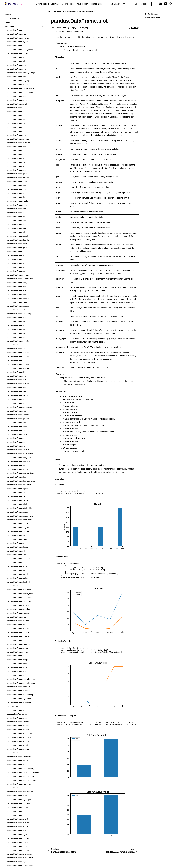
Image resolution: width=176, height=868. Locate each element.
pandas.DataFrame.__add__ (18, 182)
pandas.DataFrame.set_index (19, 531)
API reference (68, 4)
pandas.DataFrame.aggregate (19, 298)
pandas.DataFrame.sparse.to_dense (21, 780)
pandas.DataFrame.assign (17, 648)
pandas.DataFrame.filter (16, 493)
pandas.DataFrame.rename (18, 512)
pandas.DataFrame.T (15, 640)
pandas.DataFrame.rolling (17, 310)
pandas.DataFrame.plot (17, 714)
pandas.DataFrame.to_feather (19, 835)
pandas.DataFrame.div (16, 197)
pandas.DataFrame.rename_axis (20, 516)
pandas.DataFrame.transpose (19, 644)
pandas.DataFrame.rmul (17, 228)
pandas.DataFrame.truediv (17, 201)
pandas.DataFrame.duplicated (19, 485)
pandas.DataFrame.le (16, 259)
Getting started (42, 4)
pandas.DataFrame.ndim (17, 61)
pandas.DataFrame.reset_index (19, 520)
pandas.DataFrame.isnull (17, 566)
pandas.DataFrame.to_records (19, 846)
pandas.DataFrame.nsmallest (19, 609)
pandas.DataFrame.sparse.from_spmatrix (23, 772)
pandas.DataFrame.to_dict (17, 819)
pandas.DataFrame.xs (16, 155)
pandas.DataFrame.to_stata (18, 842)
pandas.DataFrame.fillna (17, 555)
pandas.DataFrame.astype (17, 85)
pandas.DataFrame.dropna (18, 547)
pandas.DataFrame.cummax (18, 353)
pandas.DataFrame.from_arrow (19, 784)
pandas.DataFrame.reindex (18, 504)
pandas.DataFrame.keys (17, 135)
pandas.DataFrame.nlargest (18, 605)
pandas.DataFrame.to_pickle (18, 803)
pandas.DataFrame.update (18, 664)
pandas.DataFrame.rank (17, 423)
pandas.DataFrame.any (16, 329)
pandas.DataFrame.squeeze (18, 632)
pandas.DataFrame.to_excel (18, 823)
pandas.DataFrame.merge (17, 660)
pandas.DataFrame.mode (17, 403)
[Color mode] (155, 4)
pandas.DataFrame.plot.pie (18, 753)
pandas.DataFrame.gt (16, 255)
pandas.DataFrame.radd (17, 221)
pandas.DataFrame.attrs (17, 710)
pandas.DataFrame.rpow (17, 248)
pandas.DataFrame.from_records (20, 792)
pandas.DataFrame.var (16, 446)
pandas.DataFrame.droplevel (18, 582)
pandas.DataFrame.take (16, 535)
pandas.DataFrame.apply (17, 283)
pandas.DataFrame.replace (18, 578)
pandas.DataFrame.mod (17, 209)
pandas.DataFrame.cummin (18, 356)
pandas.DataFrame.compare (18, 652)
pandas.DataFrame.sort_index (19, 601)
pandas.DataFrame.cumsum (18, 364)
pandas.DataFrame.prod (17, 411)
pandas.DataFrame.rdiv (16, 232)
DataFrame (10, 26)
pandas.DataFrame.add (16, 186)
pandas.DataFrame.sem (16, 430)
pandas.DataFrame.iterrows (18, 139)
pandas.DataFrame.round (17, 426)
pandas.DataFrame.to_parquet (19, 800)
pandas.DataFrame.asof (16, 671)
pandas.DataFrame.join (16, 656)
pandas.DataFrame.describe (18, 368)
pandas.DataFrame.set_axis (18, 528)
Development (82, 4)
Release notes (96, 4)
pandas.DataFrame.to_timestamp (20, 695)
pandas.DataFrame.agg (16, 294)
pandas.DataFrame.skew (17, 434)
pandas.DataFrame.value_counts (20, 454)
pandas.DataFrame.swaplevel (19, 613)
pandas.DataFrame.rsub (17, 224)
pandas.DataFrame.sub (16, 189)
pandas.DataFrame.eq (16, 271)
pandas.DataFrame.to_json (18, 827)
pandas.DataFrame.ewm (17, 318)
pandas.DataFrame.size (16, 65)
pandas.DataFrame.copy (17, 96)
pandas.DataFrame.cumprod (18, 360)
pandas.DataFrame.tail (16, 151)
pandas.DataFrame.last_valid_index (21, 683)
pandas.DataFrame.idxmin (17, 500)
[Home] (49, 11)
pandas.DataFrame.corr (16, 337)
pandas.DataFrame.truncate (18, 539)
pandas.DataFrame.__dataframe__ (21, 866)
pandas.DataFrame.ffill (16, 551)
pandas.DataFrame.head (17, 104)
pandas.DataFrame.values (17, 53)
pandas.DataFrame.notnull (17, 574)
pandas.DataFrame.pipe (16, 290)
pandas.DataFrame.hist (16, 765)
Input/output (10, 15)
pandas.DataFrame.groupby (18, 306)
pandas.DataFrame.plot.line (18, 749)
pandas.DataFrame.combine (18, 275)
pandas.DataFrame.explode (18, 629)
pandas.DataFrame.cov (16, 349)
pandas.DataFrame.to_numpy (19, 100)
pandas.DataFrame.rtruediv (18, 236)
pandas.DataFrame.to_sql (17, 815)
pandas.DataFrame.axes (17, 57)
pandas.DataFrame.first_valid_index (21, 679)
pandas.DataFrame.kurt (16, 380)
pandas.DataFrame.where (17, 166)
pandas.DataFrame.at (16, 108)
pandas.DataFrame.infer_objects (20, 92)
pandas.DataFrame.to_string (18, 850)
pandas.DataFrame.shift (16, 675)
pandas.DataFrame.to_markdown (20, 858)
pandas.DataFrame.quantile (18, 419)
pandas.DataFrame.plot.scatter (19, 757)
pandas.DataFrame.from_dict (18, 788)
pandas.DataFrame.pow (16, 213)
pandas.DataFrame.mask (17, 170)
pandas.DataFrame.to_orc (17, 796)
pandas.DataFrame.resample (18, 687)
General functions (12, 18)
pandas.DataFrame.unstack (18, 621)
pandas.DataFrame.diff (16, 372)
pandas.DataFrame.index (17, 34)
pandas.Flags (12, 706)
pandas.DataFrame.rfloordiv (18, 240)
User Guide (56, 4)
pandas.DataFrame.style (17, 862)
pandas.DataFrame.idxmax (18, 496)
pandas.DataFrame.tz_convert (19, 699)
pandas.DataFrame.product (18, 415)
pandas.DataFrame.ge (16, 263)
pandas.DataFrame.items (17, 131)
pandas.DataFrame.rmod (17, 244)
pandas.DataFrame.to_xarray (19, 636)
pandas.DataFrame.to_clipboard (20, 854)
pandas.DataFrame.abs (16, 322)
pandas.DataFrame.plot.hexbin (19, 737)
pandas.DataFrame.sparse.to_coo (20, 776)
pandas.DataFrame (15, 30)
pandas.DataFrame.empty (17, 77)
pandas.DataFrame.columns (18, 38)
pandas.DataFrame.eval (16, 376)
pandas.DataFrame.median (18, 395)
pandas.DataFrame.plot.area (18, 718)
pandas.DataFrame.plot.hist (18, 741)
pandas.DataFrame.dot (16, 217)
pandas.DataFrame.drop (17, 477)
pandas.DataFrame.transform (19, 302)
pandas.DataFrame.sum (16, 438)
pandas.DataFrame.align (17, 465)
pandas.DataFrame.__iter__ (18, 127)
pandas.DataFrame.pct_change (19, 407)
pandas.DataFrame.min (16, 399)
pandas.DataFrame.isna (16, 563)
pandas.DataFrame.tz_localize (19, 702)
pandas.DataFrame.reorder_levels (20, 594)
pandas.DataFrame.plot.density (19, 734)
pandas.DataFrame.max (16, 388)
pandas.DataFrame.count (17, 345)
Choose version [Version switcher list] (142, 4)
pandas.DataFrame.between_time (20, 473)
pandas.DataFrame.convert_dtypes (21, 88)
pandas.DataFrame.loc (16, 116)
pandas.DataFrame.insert (17, 123)
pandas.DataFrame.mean (17, 391)
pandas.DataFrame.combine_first (20, 279)
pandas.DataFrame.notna (17, 570)
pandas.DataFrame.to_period (19, 691)
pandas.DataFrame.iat (16, 112)
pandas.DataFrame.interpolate (19, 559)
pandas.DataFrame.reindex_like (20, 508)
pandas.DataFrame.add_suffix (19, 461)
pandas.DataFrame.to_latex (18, 838)
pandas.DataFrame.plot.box (18, 730)
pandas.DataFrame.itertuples (18, 143)
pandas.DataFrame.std (16, 442)
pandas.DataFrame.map (17, 287)
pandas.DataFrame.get (16, 158)
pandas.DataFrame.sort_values (19, 598)
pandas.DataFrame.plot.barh (18, 726)
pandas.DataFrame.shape (17, 69)
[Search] (121, 4)
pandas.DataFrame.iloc (16, 120)
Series (8, 22)
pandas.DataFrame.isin (16, 162)
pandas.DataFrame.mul (16, 193)
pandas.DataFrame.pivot (17, 586)
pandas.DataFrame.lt (15, 252)
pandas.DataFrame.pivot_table (19, 590)
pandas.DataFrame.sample (18, 524)
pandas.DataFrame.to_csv (17, 807)
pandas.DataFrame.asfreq (17, 667)
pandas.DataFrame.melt (16, 625)
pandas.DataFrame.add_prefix (19, 458)
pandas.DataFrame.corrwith (18, 341)
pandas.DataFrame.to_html (18, 831)
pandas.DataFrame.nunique (18, 450)
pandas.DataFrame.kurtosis (18, 384)
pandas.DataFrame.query (17, 174)
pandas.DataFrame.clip (16, 333)
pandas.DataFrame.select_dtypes (20, 50)
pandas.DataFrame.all (16, 325)
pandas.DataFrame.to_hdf (17, 811)
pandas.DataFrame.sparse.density (21, 769)
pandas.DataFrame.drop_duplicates (21, 481)
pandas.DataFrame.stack (17, 617)
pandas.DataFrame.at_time (18, 469)
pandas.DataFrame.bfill (16, 543)
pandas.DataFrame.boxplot (18, 761)
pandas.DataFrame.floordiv (18, 205)
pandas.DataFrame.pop (16, 147)
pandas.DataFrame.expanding (19, 314)
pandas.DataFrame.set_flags (18, 81)
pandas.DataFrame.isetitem (18, 178)
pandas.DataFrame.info (16, 46)
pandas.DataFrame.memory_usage (21, 73)
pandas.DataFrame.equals (17, 489)
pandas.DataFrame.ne (16, 267)
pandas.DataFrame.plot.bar (18, 722)
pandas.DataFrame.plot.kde (18, 745)
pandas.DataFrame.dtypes (17, 42)
